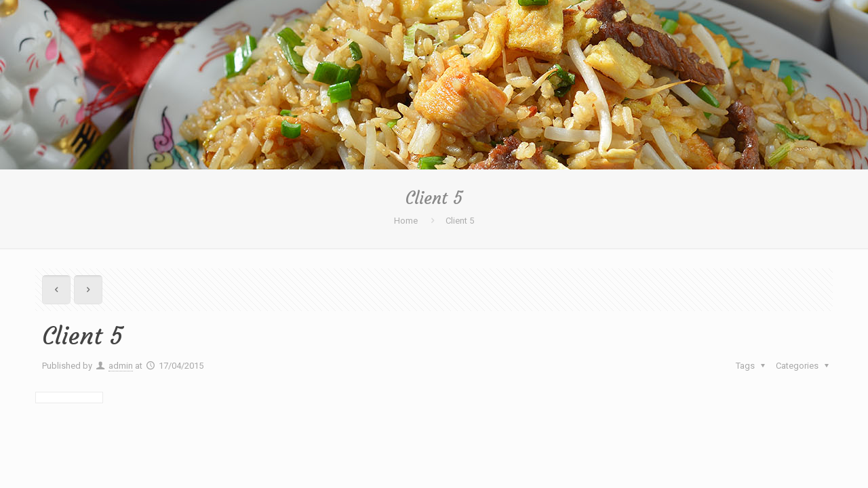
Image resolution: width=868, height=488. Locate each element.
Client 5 (460, 221)
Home (406, 221)
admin (121, 366)
